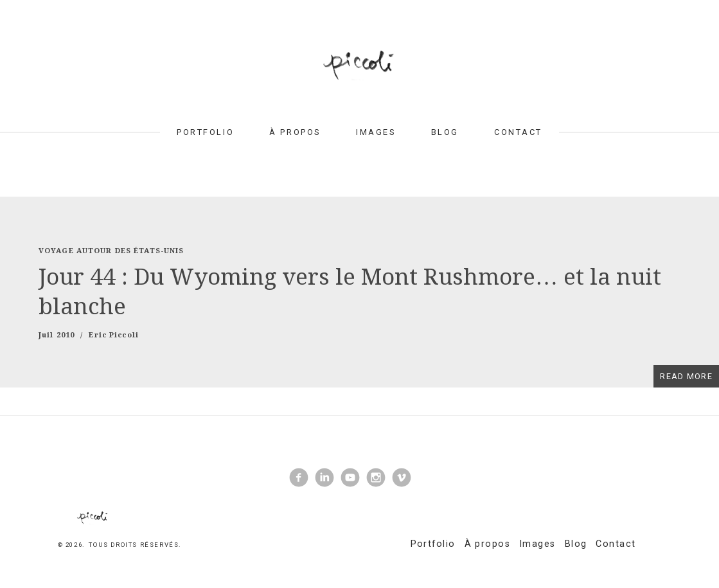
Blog (445, 132)
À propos (295, 132)
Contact (518, 132)
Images (376, 132)
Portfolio (205, 132)
